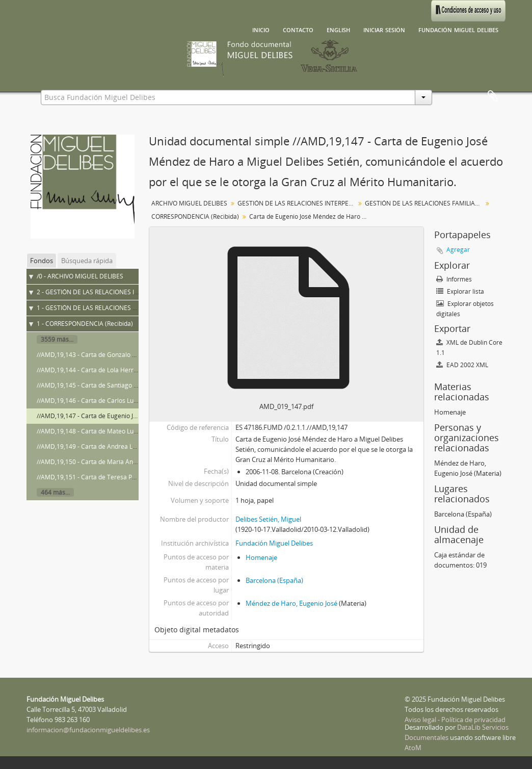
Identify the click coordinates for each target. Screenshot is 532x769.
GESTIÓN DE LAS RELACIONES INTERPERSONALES (297, 203)
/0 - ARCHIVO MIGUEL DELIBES (80, 276)
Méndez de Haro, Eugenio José (291, 603)
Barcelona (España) (274, 580)
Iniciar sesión (384, 29)
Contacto (298, 29)
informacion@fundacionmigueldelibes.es (88, 730)
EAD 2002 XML (462, 365)
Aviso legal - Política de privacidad (455, 720)
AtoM (413, 748)
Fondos (42, 261)
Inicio (261, 29)
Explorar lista (460, 291)
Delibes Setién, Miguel (268, 519)
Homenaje (261, 557)
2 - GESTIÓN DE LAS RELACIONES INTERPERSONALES (112, 292)
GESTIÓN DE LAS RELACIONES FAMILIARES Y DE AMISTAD (425, 203)
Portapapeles (493, 96)
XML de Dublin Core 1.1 (469, 348)
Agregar (458, 250)
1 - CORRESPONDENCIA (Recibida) (85, 324)
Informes (454, 279)
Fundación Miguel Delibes (458, 29)
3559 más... (57, 339)
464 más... (55, 492)
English (338, 29)
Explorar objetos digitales (465, 309)
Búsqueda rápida (87, 261)
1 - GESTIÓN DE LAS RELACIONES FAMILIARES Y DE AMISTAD (123, 308)
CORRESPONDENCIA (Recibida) (195, 216)
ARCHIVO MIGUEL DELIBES (189, 203)
